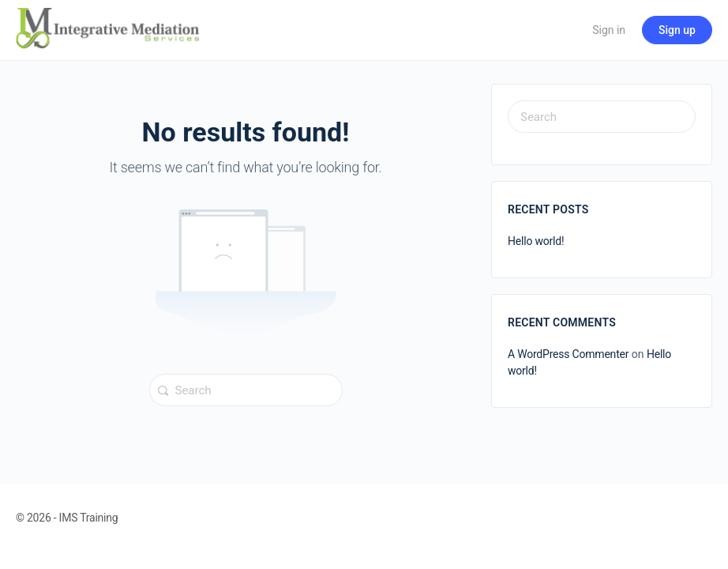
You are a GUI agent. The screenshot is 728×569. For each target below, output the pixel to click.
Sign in (609, 30)
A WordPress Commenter (568, 354)
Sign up (677, 30)
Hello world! (536, 241)
